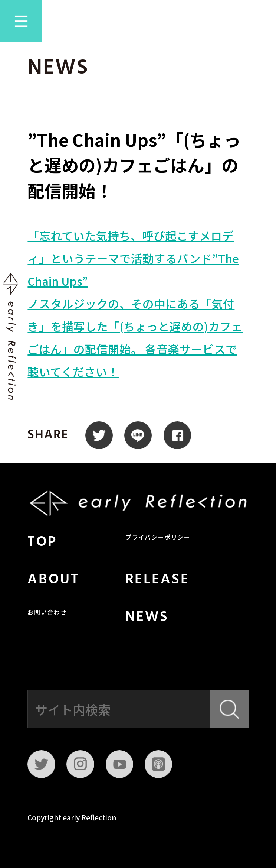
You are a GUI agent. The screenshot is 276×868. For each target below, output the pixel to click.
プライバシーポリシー (158, 538)
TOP (42, 542)
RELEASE (157, 580)
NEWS (147, 617)
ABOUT (53, 580)
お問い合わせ (47, 613)
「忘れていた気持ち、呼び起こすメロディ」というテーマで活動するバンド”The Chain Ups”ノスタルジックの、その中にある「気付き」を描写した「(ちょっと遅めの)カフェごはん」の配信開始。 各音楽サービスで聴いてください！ (135, 304)
